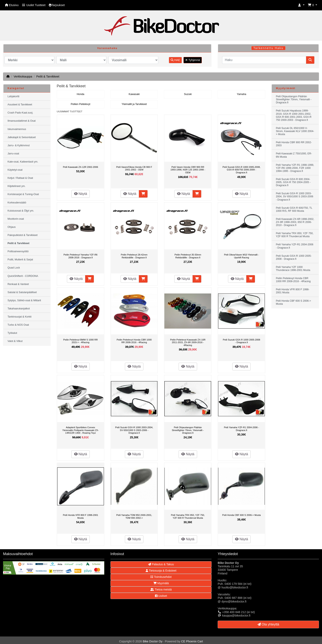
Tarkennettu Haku (268, 48)
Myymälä (161, 583)
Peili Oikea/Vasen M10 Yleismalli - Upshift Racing (241, 256)
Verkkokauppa (23, 76)
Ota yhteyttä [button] (268, 624)
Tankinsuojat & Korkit (20, 317)
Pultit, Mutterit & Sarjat (20, 260)
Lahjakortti (13, 96)
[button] (301, 5)
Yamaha (241, 94)
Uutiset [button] (161, 596)
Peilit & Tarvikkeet (48, 76)
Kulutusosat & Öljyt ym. (21, 211)
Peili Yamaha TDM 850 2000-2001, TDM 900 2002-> (134, 516)
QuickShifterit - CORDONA (23, 276)
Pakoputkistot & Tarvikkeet (22, 235)
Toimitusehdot (161, 577)
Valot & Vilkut (15, 341)
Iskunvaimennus (17, 129)
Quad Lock (14, 268)
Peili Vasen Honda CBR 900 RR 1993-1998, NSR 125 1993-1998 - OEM (188, 170)
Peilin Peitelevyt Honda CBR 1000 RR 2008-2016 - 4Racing (134, 341)
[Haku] (264, 60)
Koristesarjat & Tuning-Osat (23, 194)
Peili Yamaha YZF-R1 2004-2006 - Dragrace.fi (242, 429)
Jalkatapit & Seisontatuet (22, 137)
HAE (175, 60)
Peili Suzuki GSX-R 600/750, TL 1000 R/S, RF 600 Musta (294, 209)
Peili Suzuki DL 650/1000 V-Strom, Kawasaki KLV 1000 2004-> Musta (295, 131)
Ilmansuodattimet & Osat (22, 121)
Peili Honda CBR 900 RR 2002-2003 (294, 144)
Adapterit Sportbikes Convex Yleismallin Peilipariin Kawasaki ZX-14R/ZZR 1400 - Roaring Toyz (80, 430)
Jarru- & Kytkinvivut (19, 145)
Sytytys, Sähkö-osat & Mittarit (24, 300)
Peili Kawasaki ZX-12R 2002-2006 (80, 167)
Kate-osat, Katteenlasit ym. (23, 162)
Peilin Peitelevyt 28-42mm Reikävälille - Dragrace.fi (134, 256)
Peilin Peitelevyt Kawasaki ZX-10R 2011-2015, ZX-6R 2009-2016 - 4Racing (188, 342)
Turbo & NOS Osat (18, 325)
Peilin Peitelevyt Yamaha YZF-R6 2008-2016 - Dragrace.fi (80, 256)
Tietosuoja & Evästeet (161, 571)
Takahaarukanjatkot (19, 309)
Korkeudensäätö (17, 203)
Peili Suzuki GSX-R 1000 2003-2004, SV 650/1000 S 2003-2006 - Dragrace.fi (134, 430)
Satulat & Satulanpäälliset (22, 292)
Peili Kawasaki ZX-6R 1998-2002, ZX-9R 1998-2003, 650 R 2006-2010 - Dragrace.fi (295, 222)
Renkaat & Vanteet (18, 284)
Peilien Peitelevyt (81, 104)
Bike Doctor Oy (153, 641)
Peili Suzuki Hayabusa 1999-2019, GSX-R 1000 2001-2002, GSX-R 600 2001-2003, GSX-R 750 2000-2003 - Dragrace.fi (294, 115)
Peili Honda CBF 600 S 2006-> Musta (242, 515)
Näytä (81, 194)
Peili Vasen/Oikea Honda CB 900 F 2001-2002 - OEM (134, 168)
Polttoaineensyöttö (18, 251)
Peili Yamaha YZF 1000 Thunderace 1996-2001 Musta (293, 269)
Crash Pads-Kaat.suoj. (20, 113)
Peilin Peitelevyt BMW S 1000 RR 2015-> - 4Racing (80, 341)
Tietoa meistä (161, 589)
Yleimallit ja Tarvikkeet (134, 104)
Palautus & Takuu (161, 564)
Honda (80, 94)
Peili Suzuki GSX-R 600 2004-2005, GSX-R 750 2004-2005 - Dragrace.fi (293, 182)
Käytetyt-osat (15, 170)
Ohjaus (12, 227)
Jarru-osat (13, 154)
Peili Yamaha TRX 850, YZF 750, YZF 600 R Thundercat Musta (188, 516)
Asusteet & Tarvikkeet (20, 105)
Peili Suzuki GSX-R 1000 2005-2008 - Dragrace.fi (242, 341)
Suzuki (188, 94)
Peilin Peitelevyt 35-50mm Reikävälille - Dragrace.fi (188, 256)
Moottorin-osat (16, 219)
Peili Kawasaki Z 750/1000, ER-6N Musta (294, 155)
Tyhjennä (193, 60)
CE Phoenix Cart (192, 641)
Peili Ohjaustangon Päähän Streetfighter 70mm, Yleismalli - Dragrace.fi (188, 430)
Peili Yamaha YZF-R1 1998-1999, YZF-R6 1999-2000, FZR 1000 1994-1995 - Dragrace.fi (295, 168)
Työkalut (12, 333)
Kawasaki (134, 94)
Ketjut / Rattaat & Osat (20, 178)
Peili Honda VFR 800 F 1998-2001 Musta (80, 516)
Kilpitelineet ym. (16, 186)
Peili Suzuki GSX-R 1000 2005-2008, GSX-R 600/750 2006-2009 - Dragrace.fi (241, 170)
